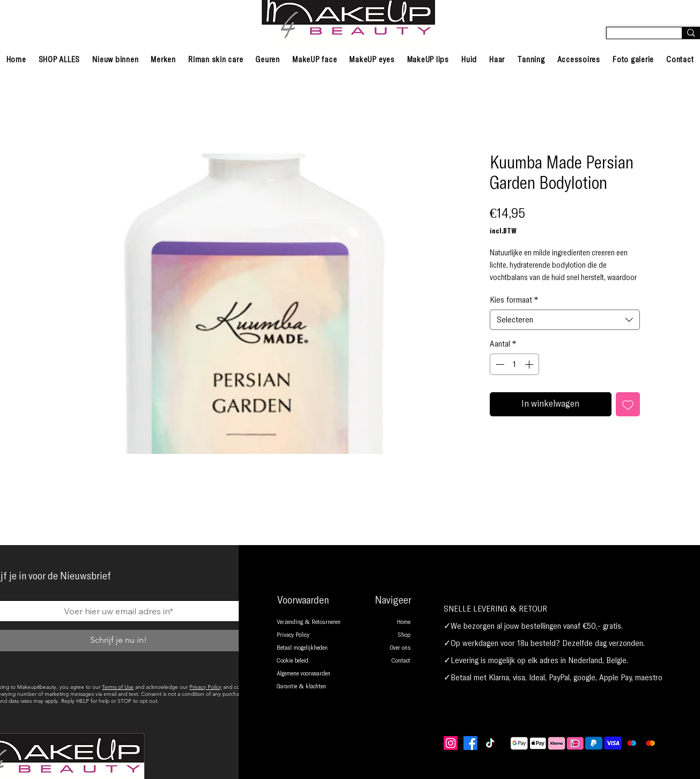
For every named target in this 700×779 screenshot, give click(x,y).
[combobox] (565, 320)
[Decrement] (499, 364)
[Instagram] (451, 743)
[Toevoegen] (628, 404)
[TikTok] (490, 743)
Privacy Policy (205, 687)
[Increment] (530, 364)
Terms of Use (118, 687)
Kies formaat (514, 300)
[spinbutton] (514, 364)
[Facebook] (470, 743)
